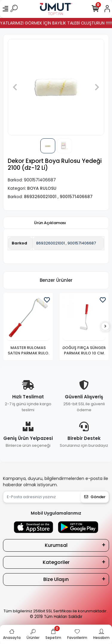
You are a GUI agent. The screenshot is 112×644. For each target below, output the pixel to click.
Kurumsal (56, 545)
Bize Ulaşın (56, 579)
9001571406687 (82, 243)
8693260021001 (50, 243)
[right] (105, 326)
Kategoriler (56, 562)
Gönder (95, 497)
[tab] (50, 223)
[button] (15, 87)
